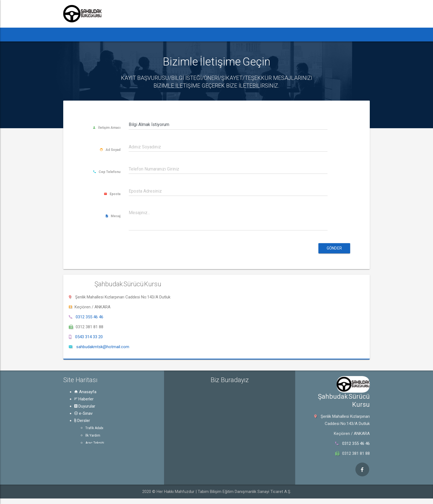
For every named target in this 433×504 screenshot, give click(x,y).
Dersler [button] (191, 34)
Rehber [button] (221, 34)
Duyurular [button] (134, 34)
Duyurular (85, 406)
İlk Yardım (93, 435)
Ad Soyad (110, 150)
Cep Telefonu (107, 172)
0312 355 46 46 (89, 317)
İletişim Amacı (107, 128)
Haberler (84, 399)
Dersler (82, 421)
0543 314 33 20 (89, 337)
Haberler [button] (100, 34)
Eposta (112, 194)
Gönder (334, 248)
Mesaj (113, 216)
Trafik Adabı (94, 428)
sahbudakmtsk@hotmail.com (103, 347)
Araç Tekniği (95, 443)
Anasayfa (85, 392)
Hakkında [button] (253, 34)
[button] (74, 35)
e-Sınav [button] (163, 34)
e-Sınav (83, 413)
